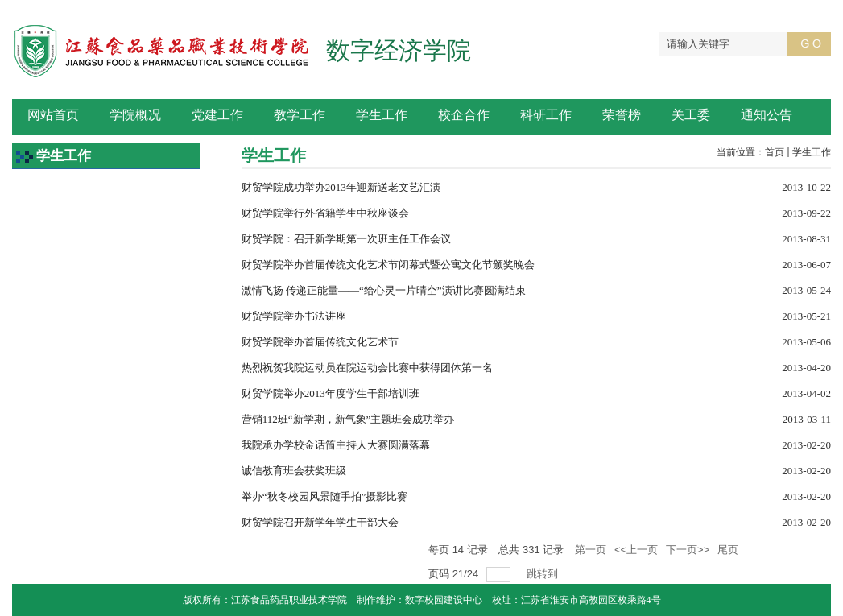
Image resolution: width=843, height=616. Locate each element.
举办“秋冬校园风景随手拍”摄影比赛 (325, 496)
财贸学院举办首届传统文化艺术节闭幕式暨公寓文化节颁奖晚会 (388, 265)
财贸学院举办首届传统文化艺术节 (320, 342)
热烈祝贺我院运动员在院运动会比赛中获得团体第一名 (367, 368)
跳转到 (544, 574)
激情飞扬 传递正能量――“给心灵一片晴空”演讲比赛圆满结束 (384, 290)
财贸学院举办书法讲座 (294, 316)
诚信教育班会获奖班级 (294, 471)
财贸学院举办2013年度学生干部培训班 (331, 393)
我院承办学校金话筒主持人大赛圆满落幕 (336, 445)
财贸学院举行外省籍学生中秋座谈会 (325, 213)
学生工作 (812, 152)
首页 (775, 152)
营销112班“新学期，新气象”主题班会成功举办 (348, 419)
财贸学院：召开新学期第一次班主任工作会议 (346, 239)
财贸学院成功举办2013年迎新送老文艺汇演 (341, 187)
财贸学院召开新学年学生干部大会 (320, 522)
